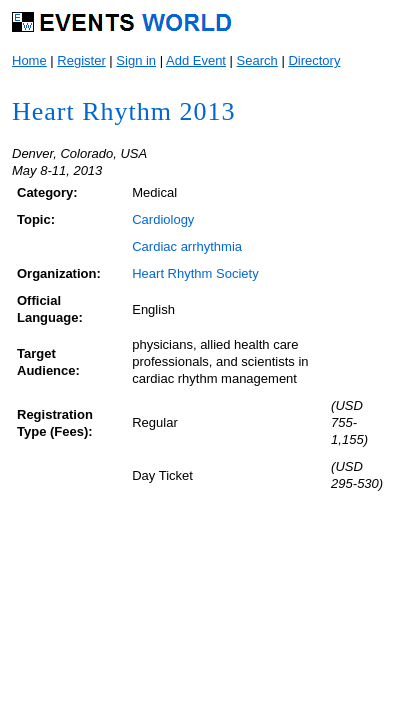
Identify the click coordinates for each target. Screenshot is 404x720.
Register (81, 60)
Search (257, 60)
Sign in (136, 60)
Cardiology (163, 219)
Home (29, 60)
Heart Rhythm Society (195, 273)
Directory (314, 60)
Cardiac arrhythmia (187, 246)
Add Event (196, 60)
